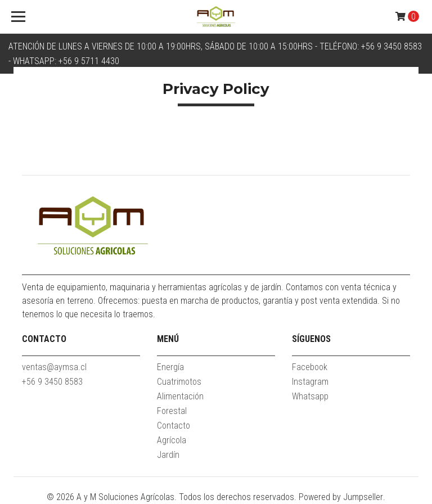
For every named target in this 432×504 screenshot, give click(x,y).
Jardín (168, 455)
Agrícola (172, 440)
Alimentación (180, 396)
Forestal (172, 411)
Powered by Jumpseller (341, 497)
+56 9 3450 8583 (52, 382)
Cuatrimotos (179, 382)
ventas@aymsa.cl (54, 367)
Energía (170, 367)
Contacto (174, 426)
